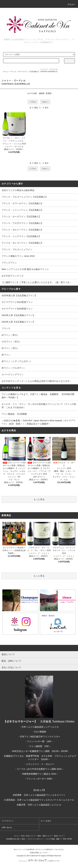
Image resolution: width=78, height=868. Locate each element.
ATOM (70, 839)
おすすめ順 (32, 93)
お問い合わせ (7, 827)
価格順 (42, 93)
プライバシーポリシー (35, 839)
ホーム (5, 72)
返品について (59, 836)
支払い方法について (28, 836)
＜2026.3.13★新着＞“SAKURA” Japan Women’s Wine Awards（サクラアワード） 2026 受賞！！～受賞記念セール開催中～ (38, 422)
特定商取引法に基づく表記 (16, 839)
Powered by (39, 861)
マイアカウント (8, 821)
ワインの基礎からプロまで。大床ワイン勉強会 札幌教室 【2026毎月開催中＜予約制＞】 (38, 396)
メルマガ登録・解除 (53, 839)
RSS (64, 839)
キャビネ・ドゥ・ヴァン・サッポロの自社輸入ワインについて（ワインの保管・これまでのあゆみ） (39, 406)
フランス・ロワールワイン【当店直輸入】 (25, 72)
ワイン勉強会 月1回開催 (14, 414)
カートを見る (46, 821)
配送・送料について (45, 836)
